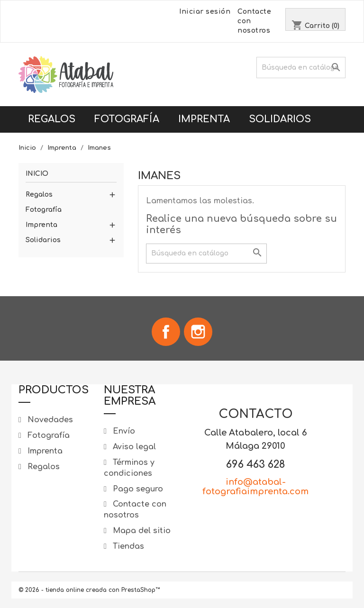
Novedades (49, 420)
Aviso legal (133, 447)
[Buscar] (301, 68)
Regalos (52, 119)
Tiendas (127, 546)
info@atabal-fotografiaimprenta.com (255, 487)
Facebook (166, 332)
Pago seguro (137, 489)
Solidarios (280, 119)
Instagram (198, 332)
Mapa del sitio (141, 531)
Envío (123, 431)
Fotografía (127, 119)
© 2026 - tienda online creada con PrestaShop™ (89, 590)
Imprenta (204, 119)
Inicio (37, 174)
